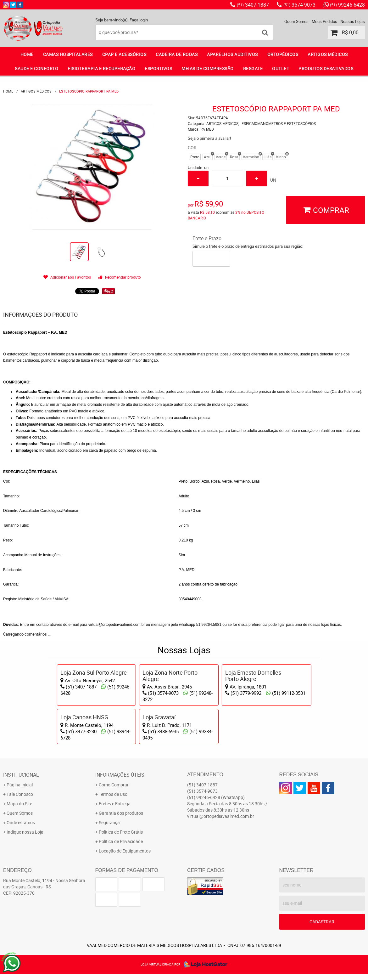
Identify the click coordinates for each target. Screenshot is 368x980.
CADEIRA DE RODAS (177, 54)
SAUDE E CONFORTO (36, 68)
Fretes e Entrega (115, 804)
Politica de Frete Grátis (121, 832)
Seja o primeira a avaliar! (209, 138)
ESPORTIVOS (158, 68)
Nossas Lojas (353, 21)
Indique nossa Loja (25, 832)
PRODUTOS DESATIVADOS (326, 68)
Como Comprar (114, 785)
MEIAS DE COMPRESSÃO (208, 68)
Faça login (139, 20)
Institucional (21, 775)
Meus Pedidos (324, 21)
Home (27, 54)
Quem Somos (296, 21)
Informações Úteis (120, 775)
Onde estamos (21, 822)
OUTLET (281, 68)
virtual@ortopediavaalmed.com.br (117, 625)
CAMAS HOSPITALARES (68, 54)
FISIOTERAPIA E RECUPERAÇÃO (101, 68)
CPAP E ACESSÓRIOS (124, 54)
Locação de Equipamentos (125, 851)
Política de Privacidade (121, 841)
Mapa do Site (19, 804)
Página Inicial (20, 785)
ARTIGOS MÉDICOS (328, 54)
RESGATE (253, 68)
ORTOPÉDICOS (283, 54)
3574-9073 (299, 5)
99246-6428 (347, 5)
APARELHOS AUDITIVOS (232, 54)
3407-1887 (253, 5)
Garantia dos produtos (121, 813)
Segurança (109, 822)
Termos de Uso (113, 794)
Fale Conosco (20, 794)
